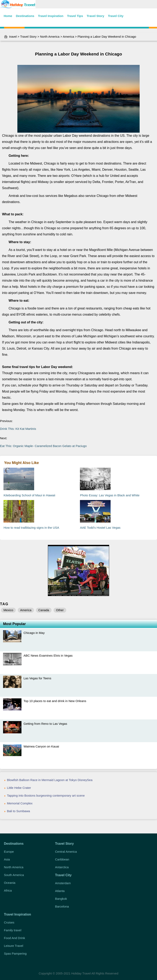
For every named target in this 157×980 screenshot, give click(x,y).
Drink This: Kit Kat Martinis (18, 429)
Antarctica (62, 867)
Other (60, 610)
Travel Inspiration (51, 16)
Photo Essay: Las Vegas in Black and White (110, 495)
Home (8, 16)
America (68, 37)
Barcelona (62, 906)
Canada (44, 610)
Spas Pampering (15, 953)
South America (14, 875)
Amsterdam (63, 883)
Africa (8, 890)
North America (50, 37)
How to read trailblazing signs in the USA (31, 528)
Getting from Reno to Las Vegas (45, 724)
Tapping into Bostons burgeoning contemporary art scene (46, 795)
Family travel (13, 930)
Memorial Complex (20, 803)
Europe (9, 852)
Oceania (10, 883)
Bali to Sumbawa (19, 811)
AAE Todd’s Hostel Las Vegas (100, 528)
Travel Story (95, 16)
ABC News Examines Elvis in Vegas (48, 655)
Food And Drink (14, 938)
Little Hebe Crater (19, 788)
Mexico (8, 610)
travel (13, 37)
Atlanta (60, 891)
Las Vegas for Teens (37, 678)
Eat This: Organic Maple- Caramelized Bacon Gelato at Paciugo (43, 446)
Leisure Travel (13, 946)
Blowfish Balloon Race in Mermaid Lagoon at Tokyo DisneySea (50, 780)
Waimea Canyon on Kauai (41, 746)
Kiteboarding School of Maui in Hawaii (29, 495)
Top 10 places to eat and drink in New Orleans (55, 701)
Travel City (116, 16)
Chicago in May (34, 633)
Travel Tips (75, 16)
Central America (66, 852)
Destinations (25, 16)
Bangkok (61, 899)
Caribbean (62, 859)
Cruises (9, 922)
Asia (7, 859)
